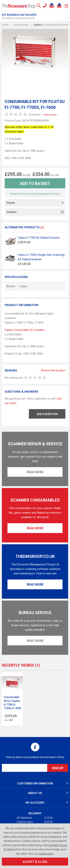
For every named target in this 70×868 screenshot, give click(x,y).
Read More (35, 472)
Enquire (35, 203)
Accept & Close (35, 862)
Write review (50, 115)
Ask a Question (47, 414)
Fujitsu (23, 286)
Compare (35, 212)
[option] (35, 17)
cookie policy (46, 854)
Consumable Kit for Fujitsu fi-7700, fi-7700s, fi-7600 (12, 703)
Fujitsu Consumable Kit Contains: (25, 330)
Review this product (53, 370)
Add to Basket (35, 184)
